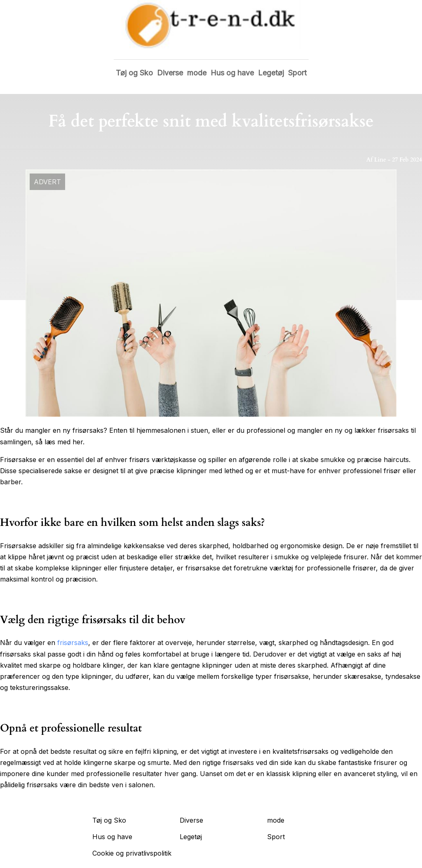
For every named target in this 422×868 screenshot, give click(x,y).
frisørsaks (73, 643)
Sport (297, 73)
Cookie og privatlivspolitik (132, 853)
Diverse (170, 73)
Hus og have (232, 73)
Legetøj (271, 73)
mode (197, 73)
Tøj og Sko (134, 73)
